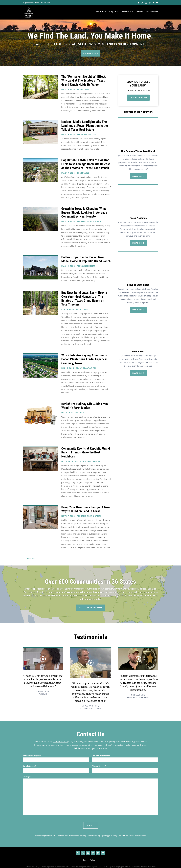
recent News (91, 49)
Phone (99, 761)
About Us (100, 12)
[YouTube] (157, 3)
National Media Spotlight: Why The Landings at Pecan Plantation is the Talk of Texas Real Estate (85, 121)
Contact (139, 12)
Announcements (86, 261)
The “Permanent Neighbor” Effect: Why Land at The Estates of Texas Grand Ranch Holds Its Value (84, 76)
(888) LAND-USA (60, 737)
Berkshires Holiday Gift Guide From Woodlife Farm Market (85, 401)
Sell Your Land (152, 12)
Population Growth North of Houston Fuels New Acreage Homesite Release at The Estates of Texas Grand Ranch (86, 159)
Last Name (101, 751)
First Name (32, 751)
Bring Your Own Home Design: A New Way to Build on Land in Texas (86, 504)
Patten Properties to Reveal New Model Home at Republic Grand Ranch (86, 254)
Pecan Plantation (87, 130)
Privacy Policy (89, 855)
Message (27, 772)
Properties (114, 12)
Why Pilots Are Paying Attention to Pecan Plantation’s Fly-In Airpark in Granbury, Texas (84, 355)
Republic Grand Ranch (89, 217)
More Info (138, 172)
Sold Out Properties (90, 603)
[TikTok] (150, 3)
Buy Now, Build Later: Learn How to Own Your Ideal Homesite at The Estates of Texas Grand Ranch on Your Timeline (84, 294)
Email (29, 761)
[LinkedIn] (153, 3)
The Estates (83, 85)
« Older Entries (29, 554)
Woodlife (80, 408)
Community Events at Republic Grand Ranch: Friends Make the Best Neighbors (86, 448)
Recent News (127, 12)
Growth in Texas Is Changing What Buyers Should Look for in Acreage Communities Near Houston (84, 208)
